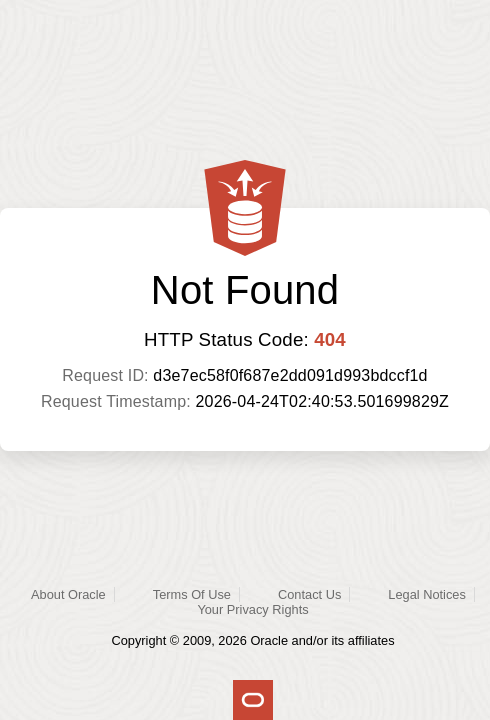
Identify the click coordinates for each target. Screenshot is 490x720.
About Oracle (68, 594)
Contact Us (309, 594)
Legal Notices (427, 594)
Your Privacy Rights (252, 609)
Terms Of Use (192, 594)
